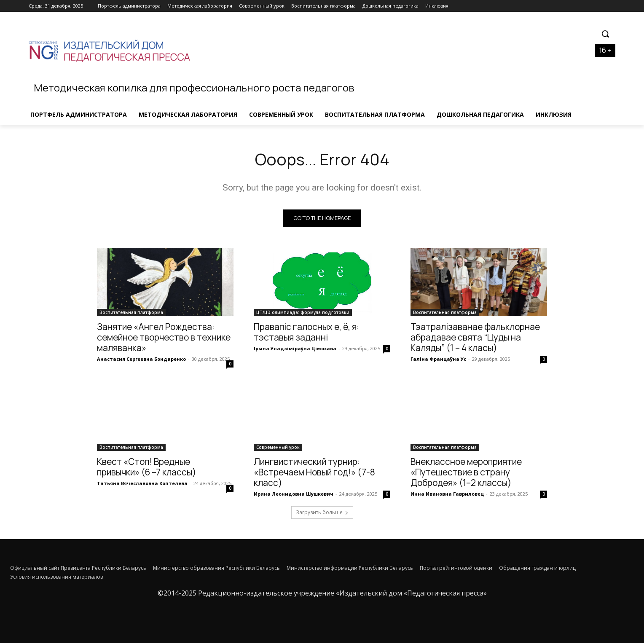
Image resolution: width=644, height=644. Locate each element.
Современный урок (278, 448)
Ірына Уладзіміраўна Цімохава (295, 349)
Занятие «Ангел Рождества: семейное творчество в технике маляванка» (164, 338)
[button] (605, 34)
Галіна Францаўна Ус (438, 360)
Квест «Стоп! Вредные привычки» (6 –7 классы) (147, 468)
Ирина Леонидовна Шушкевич (294, 495)
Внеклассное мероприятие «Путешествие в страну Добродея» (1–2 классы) (466, 473)
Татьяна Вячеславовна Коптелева (142, 484)
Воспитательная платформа (131, 313)
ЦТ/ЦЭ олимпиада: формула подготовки (303, 313)
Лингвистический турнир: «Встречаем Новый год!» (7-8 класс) (314, 473)
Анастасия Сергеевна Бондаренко (141, 360)
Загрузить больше (322, 513)
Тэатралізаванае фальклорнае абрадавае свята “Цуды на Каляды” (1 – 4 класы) (475, 338)
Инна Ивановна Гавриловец (447, 495)
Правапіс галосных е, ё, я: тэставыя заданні (306, 333)
